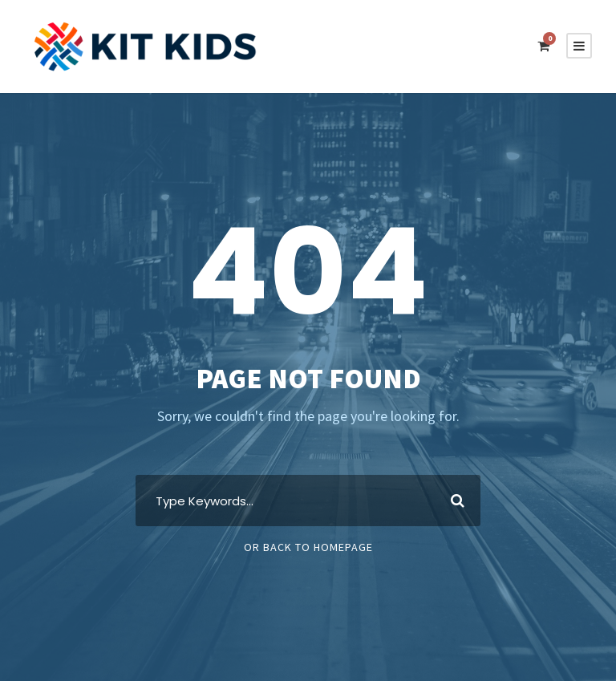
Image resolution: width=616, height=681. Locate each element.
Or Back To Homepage (308, 547)
